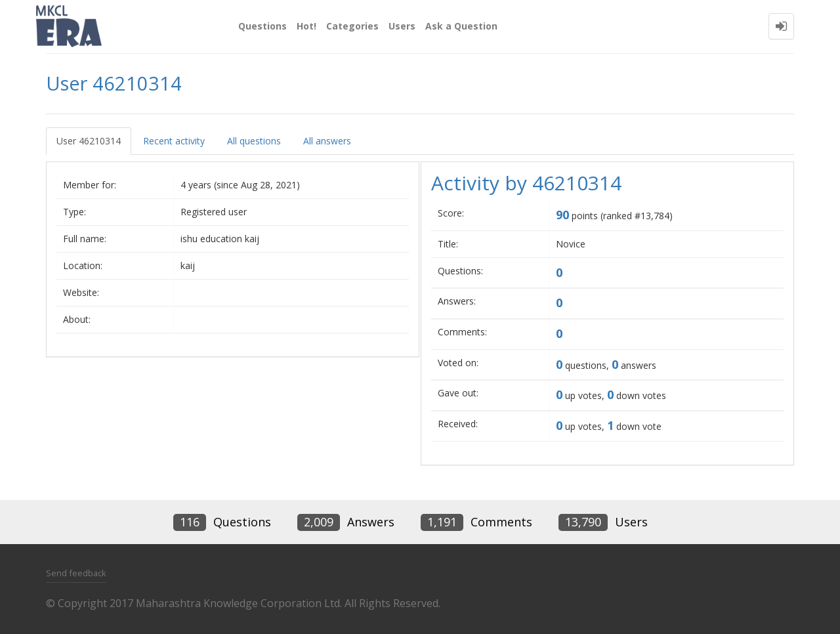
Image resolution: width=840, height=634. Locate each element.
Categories (352, 26)
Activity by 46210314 (526, 183)
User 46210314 (89, 141)
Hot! (306, 26)
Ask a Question (461, 26)
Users (402, 26)
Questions (262, 26)
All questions (254, 141)
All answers (327, 141)
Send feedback (76, 573)
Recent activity (174, 141)
